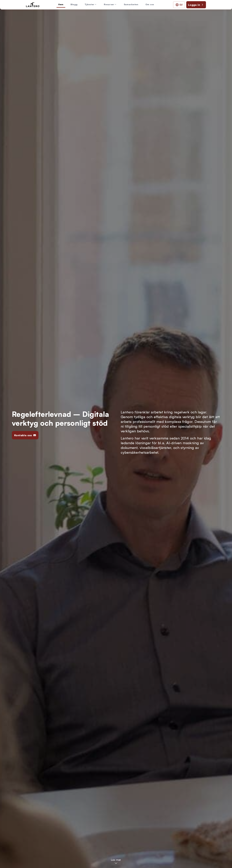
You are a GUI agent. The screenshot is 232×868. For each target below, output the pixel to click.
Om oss (150, 4)
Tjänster (91, 4)
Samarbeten (131, 4)
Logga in (196, 5)
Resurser (110, 4)
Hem (61, 4)
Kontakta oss (25, 435)
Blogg (74, 4)
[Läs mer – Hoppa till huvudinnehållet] (116, 861)
